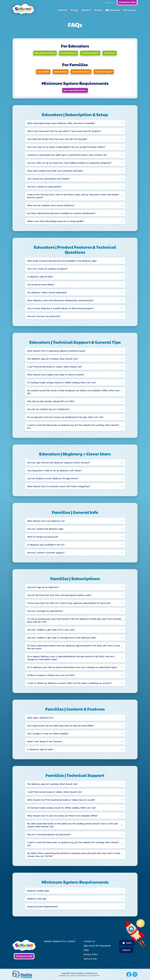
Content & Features (81, 72)
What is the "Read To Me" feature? (45, 741)
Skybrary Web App (37, 899)
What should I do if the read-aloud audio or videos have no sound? (61, 800)
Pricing (74, 10)
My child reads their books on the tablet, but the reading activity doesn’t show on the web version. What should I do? (72, 825)
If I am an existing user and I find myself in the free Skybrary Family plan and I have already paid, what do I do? (74, 620)
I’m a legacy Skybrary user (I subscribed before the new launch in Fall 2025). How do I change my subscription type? (71, 658)
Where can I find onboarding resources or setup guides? (56, 221)
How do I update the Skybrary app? (45, 529)
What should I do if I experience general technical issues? (56, 351)
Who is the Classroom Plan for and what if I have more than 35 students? (64, 131)
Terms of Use (90, 959)
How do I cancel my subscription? (44, 187)
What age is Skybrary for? (40, 718)
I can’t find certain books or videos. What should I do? (55, 367)
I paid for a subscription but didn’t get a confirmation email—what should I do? (67, 155)
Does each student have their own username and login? (55, 171)
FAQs (86, 950)
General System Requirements (42, 907)
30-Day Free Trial (24, 956)
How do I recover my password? (44, 316)
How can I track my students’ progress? (47, 269)
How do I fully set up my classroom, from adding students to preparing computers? (69, 163)
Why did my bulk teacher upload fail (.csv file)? (51, 401)
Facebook (129, 974)
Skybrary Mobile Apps (38, 891)
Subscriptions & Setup (45, 53)
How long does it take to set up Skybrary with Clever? (54, 471)
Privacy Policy (91, 954)
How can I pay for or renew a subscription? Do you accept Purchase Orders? (66, 147)
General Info (43, 72)
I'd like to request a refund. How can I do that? (51, 675)
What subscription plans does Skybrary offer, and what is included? (61, 123)
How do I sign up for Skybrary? (43, 587)
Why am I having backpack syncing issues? (49, 834)
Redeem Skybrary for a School (60, 941)
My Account (130, 10)
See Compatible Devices (75, 90)
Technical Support (90, 53)
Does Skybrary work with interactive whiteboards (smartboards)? (60, 300)
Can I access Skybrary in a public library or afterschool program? (60, 308)
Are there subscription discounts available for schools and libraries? (61, 213)
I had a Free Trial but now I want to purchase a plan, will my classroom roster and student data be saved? (73, 196)
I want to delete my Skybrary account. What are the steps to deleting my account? (69, 683)
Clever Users (110, 53)
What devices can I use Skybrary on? (46, 521)
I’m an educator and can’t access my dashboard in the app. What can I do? (65, 417)
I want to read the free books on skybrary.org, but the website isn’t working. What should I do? (73, 427)
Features (63, 10)
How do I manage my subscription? (45, 611)
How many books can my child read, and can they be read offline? (61, 726)
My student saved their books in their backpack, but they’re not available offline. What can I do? (74, 392)
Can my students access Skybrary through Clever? (53, 478)
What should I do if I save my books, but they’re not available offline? (62, 816)
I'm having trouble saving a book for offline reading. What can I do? (62, 383)
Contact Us (109, 3)
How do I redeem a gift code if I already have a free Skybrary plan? (62, 638)
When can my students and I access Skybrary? (51, 205)
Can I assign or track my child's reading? (48, 734)
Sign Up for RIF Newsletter (97, 946)
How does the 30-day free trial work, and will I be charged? (57, 139)
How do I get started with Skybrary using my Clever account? (58, 463)
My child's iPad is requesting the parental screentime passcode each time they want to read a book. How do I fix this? (74, 855)
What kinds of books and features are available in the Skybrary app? (62, 261)
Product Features (68, 53)
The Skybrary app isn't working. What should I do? (52, 359)
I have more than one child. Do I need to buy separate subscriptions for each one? (69, 603)
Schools (85, 10)
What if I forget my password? (43, 537)
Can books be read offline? (41, 285)
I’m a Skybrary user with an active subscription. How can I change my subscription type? (72, 667)
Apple (129, 943)
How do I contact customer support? (46, 553)
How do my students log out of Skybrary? (48, 409)
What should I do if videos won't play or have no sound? (55, 375)
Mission (98, 10)
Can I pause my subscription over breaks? (48, 179)
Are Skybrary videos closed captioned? (47, 292)
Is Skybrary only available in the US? (46, 545)
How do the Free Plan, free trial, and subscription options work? (59, 595)
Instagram (135, 974)
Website (126, 950)
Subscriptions (61, 72)
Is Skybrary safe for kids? (40, 277)
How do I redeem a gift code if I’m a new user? (51, 630)
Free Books (114, 10)
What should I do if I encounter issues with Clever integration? (59, 486)
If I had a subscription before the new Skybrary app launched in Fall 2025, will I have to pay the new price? (74, 647)
